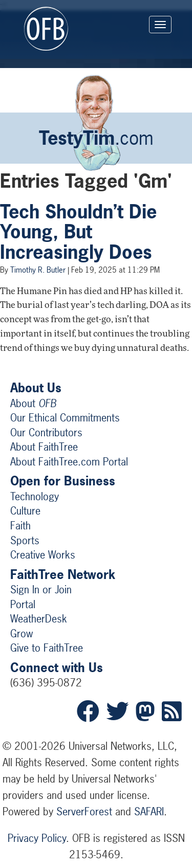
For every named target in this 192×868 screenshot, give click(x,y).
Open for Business (63, 481)
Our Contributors (46, 432)
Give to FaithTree (47, 648)
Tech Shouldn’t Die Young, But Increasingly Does (78, 232)
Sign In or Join (41, 589)
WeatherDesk (39, 619)
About (33, 403)
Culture (25, 511)
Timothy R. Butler (38, 270)
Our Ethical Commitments (65, 418)
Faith (20, 526)
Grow (22, 633)
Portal (23, 604)
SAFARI (149, 811)
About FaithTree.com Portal (69, 462)
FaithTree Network (63, 574)
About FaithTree (44, 447)
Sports (25, 540)
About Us (36, 388)
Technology (35, 496)
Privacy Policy (37, 838)
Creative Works (43, 555)
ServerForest (84, 811)
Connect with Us (57, 667)
